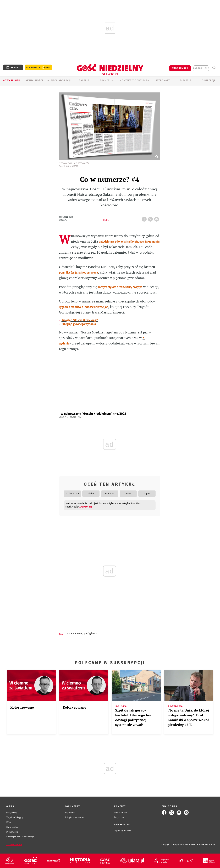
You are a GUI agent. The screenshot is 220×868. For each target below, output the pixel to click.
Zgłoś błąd (14, 845)
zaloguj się (201, 68)
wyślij (157, 218)
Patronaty (163, 80)
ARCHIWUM (107, 80)
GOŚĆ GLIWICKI (91, 634)
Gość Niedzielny (70, 417)
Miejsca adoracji (59, 80)
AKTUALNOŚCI (34, 80)
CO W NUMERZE (75, 634)
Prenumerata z (38, 68)
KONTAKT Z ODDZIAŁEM (135, 80)
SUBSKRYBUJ (180, 68)
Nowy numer (11, 80)
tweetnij (151, 218)
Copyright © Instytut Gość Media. (176, 845)
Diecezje (186, 80)
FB (145, 218)
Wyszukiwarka (214, 68)
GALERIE (84, 80)
